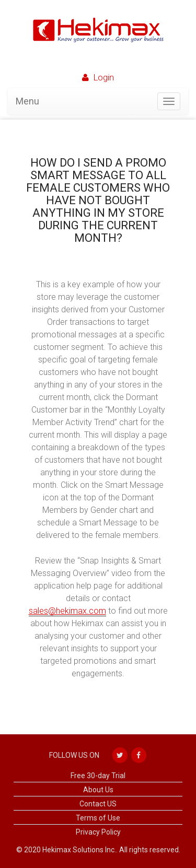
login (103, 77)
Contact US (98, 804)
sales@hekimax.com (67, 611)
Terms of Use (98, 818)
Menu (27, 101)
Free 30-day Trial (98, 776)
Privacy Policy (98, 832)
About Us (98, 790)
